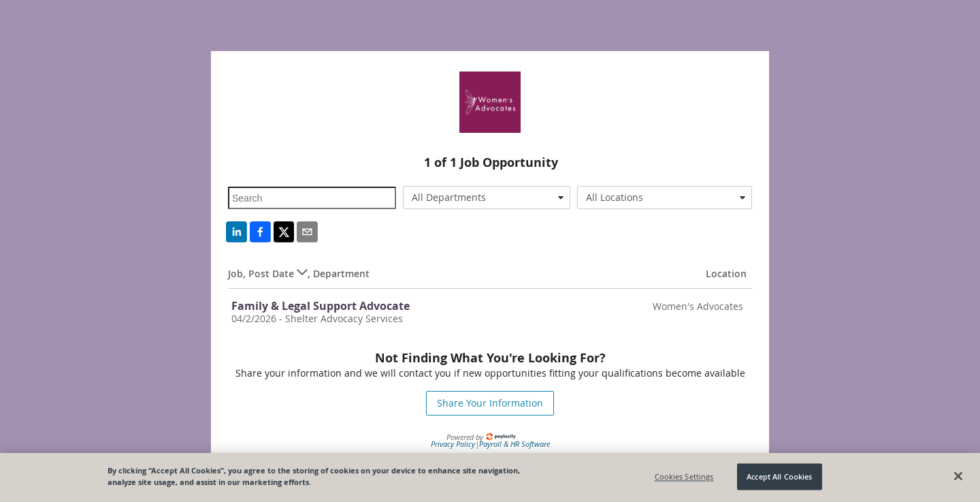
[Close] (958, 476)
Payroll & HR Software (514, 444)
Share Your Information (490, 403)
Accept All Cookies (779, 476)
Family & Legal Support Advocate (321, 306)
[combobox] (487, 198)
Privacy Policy (453, 444)
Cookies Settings (684, 476)
